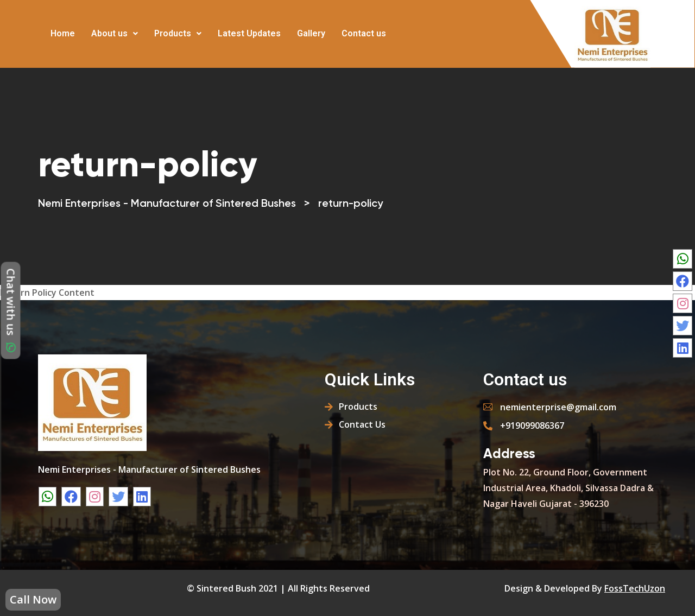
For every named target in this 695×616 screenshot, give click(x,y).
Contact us (364, 33)
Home (63, 33)
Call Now (33, 599)
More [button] (403, 26)
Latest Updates (249, 33)
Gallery (311, 33)
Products (178, 33)
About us (115, 33)
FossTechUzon (635, 588)
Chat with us (11, 311)
